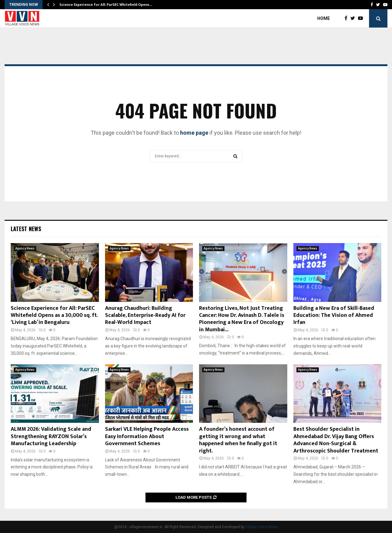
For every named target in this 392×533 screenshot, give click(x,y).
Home (324, 18)
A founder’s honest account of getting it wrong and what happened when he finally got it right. (238, 440)
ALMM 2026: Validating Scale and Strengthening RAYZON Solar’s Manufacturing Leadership (51, 436)
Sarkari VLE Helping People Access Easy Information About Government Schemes (147, 436)
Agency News (25, 248)
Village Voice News (262, 527)
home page (194, 133)
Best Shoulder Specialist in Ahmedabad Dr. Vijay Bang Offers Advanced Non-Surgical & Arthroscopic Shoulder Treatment (336, 440)
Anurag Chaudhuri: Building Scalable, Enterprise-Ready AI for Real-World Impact (145, 315)
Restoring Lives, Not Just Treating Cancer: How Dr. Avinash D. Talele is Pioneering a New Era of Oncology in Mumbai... (242, 319)
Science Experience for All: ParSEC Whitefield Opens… (106, 5)
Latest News (26, 229)
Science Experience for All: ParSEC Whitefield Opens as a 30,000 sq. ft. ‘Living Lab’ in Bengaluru (54, 315)
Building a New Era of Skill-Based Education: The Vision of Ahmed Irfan (334, 315)
